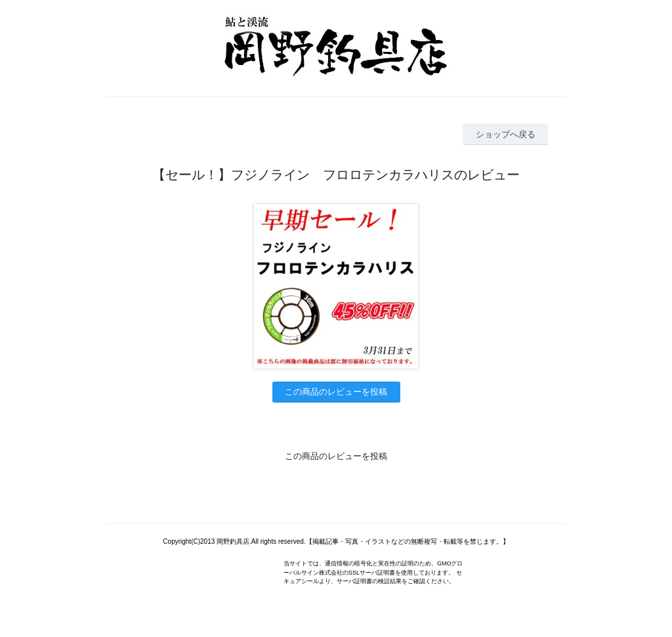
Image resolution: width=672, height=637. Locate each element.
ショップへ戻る (506, 134)
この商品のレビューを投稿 (336, 392)
